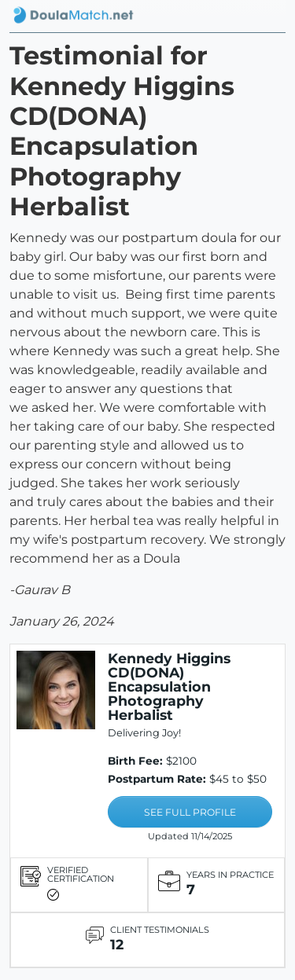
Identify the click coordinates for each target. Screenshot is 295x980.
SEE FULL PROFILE (190, 812)
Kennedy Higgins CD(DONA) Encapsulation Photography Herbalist (169, 686)
